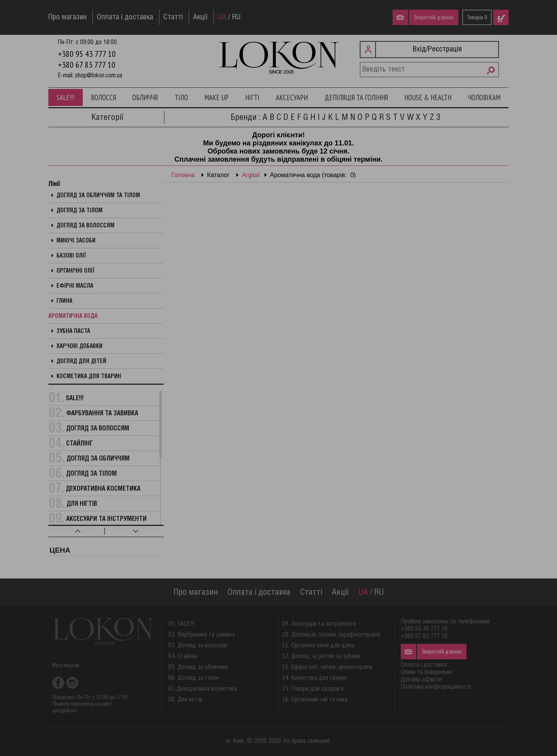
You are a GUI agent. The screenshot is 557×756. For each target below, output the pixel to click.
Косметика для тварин (89, 377)
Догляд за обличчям (98, 459)
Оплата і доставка (125, 17)
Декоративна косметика (103, 489)
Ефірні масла (75, 286)
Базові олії (71, 256)
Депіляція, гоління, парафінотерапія (336, 634)
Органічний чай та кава (319, 699)
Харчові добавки (79, 346)
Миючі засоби (76, 241)
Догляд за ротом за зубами (326, 656)
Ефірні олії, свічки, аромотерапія (332, 666)
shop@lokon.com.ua (99, 76)
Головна (183, 175)
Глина (64, 301)
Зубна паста (73, 331)
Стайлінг (79, 444)
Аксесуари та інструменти (106, 519)
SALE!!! (65, 97)
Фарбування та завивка (102, 414)
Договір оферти (421, 680)
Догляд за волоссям (85, 226)
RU (236, 17)
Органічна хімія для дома (323, 645)
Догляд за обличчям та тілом (98, 196)
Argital (250, 175)
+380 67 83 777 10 (87, 65)
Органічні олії (75, 271)
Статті (173, 17)
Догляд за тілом (79, 211)
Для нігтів (82, 504)
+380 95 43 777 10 (87, 54)
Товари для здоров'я (317, 688)
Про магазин (67, 17)
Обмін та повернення (426, 672)
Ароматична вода (73, 316)
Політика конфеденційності (436, 687)
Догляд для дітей (81, 362)
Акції (200, 17)
